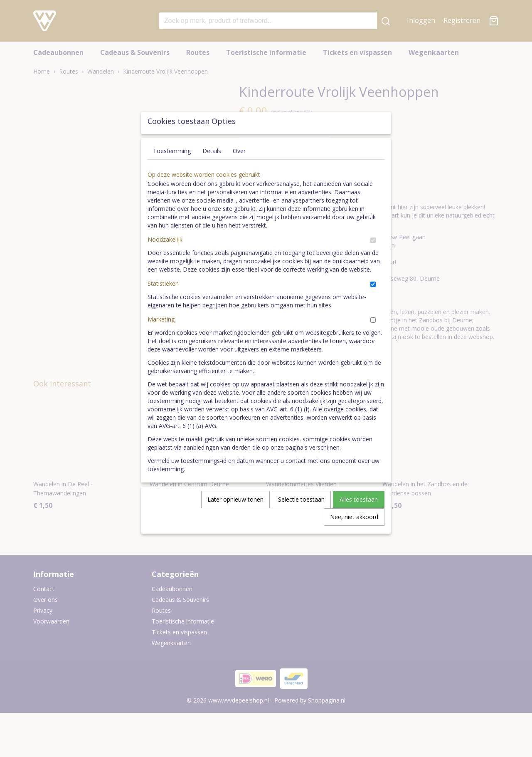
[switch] (373, 259)
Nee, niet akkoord (354, 536)
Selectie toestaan (301, 518)
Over (239, 170)
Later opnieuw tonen (235, 518)
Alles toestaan (359, 518)
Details (212, 170)
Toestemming (172, 170)
